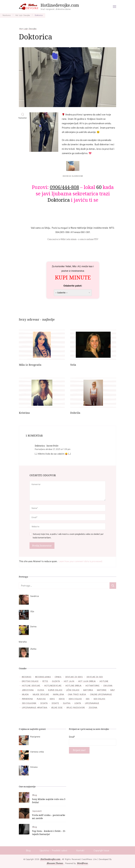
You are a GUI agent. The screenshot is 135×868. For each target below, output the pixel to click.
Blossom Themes (55, 863)
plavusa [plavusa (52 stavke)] (41, 699)
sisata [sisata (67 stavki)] (44, 703)
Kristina (24, 413)
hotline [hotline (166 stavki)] (104, 681)
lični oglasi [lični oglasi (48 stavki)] (73, 690)
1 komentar (23, 118)
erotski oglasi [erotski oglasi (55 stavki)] (30, 681)
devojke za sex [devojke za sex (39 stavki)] (95, 677)
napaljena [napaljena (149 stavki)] (58, 694)
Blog (35, 795)
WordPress (82, 863)
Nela (73, 365)
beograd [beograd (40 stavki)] (27, 677)
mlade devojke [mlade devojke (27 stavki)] (41, 694)
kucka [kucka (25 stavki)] (41, 690)
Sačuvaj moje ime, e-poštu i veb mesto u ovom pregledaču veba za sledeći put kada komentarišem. (68, 536)
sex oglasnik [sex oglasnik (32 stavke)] (29, 703)
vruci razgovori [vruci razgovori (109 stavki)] (76, 707)
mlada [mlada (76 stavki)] (25, 694)
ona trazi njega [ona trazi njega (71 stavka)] (77, 694)
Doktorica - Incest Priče (47, 446)
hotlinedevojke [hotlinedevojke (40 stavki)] (53, 685)
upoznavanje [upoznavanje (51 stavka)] (92, 703)
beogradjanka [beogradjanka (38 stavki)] (43, 677)
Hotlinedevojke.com (60, 5)
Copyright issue (101, 850)
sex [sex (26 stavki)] (88, 699)
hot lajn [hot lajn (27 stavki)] (69, 681)
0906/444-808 (64, 187)
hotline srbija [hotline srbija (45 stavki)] (73, 685)
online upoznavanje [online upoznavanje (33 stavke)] (101, 694)
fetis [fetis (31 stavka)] (45, 681)
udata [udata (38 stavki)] (78, 703)
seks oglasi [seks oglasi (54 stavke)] (75, 699)
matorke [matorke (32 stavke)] (102, 690)
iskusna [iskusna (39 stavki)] (108, 685)
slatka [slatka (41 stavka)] (67, 703)
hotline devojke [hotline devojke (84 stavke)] (31, 685)
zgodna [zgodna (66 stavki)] (93, 707)
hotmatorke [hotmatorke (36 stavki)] (92, 685)
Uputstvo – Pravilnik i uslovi (53, 850)
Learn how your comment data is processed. (81, 561)
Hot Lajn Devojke (28, 29)
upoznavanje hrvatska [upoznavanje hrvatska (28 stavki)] (35, 707)
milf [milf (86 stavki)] (113, 690)
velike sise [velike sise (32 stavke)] (57, 707)
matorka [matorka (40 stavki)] (88, 690)
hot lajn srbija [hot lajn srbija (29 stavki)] (87, 681)
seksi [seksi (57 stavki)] (62, 699)
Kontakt (80, 850)
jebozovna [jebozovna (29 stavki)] (28, 690)
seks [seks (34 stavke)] (52, 699)
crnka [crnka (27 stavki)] (58, 677)
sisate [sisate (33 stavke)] (55, 703)
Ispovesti (37, 811)
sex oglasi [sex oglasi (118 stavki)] (99, 699)
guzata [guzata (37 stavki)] (56, 681)
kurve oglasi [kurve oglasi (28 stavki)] (55, 690)
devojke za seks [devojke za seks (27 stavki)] (74, 677)
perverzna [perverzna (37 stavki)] (27, 699)
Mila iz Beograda (30, 365)
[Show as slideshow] (73, 176)
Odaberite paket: (73, 286)
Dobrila (75, 413)
